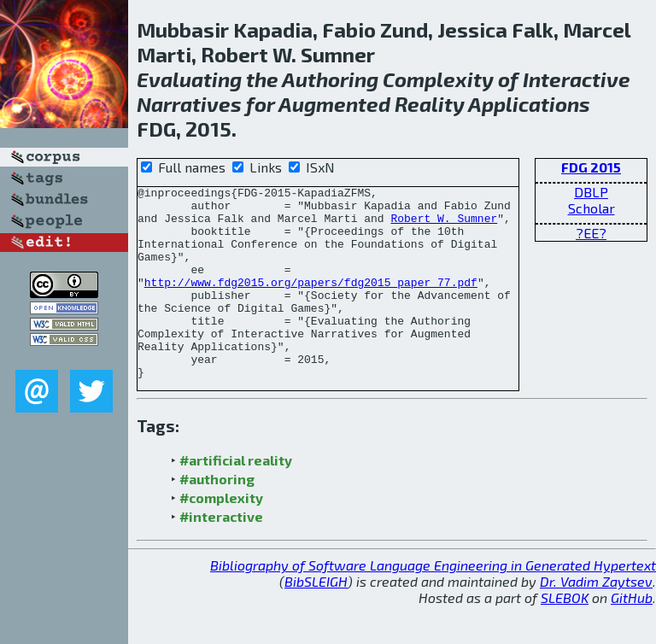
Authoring (330, 79)
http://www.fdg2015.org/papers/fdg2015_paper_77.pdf (311, 302)
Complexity (438, 79)
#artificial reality (236, 498)
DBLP (591, 192)
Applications (529, 104)
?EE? (591, 233)
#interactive (221, 555)
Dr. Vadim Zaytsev (596, 620)
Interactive (577, 79)
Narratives (189, 104)
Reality (430, 104)
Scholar (592, 208)
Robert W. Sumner (444, 225)
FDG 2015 (591, 167)
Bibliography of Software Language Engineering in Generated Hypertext (433, 603)
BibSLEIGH (316, 620)
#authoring (217, 517)
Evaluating (189, 79)
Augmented (334, 104)
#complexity (221, 536)
